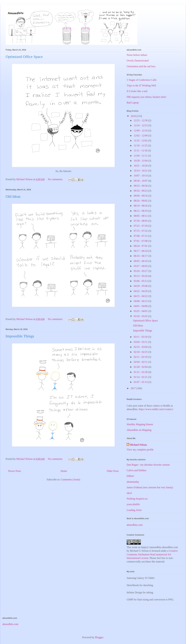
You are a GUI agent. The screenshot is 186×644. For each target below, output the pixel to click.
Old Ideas (13, 196)
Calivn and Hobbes (137, 470)
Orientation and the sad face (141, 66)
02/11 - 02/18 (141, 357)
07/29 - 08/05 (141, 221)
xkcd (129, 493)
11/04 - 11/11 (141, 156)
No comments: (56, 179)
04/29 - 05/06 (141, 286)
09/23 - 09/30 (141, 186)
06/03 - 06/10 (141, 261)
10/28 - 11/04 (141, 161)
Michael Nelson (138, 445)
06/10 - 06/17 (141, 256)
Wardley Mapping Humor (140, 424)
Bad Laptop (133, 103)
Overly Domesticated (138, 61)
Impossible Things (20, 336)
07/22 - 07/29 (141, 226)
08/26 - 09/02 (141, 201)
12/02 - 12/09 (141, 136)
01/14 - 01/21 (141, 377)
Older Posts (113, 471)
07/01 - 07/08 (141, 241)
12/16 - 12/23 (141, 125)
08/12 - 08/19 (141, 211)
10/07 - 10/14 (141, 176)
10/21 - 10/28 (141, 166)
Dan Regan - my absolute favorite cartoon (148, 465)
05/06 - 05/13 (141, 281)
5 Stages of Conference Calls (142, 80)
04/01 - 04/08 (141, 306)
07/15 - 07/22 (141, 231)
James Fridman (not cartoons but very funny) (150, 487)
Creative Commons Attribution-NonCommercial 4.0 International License (152, 554)
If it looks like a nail (137, 91)
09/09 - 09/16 (141, 196)
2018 (134, 116)
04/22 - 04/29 (141, 291)
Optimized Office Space (24, 57)
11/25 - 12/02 (141, 141)
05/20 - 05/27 (141, 271)
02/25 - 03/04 (141, 347)
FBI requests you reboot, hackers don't (146, 97)
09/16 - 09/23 (141, 191)
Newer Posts (14, 471)
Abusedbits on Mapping (139, 430)
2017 (134, 388)
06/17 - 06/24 (141, 251)
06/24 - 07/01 (141, 246)
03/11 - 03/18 (141, 337)
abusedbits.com (135, 525)
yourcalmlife (133, 504)
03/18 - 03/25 (141, 316)
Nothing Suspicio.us (137, 499)
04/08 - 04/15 (141, 301)
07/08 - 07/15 (141, 236)
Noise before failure (137, 55)
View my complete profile (140, 450)
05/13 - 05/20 (141, 276)
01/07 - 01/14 (141, 382)
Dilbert (130, 476)
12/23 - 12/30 (141, 120)
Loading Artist (134, 510)
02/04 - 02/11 (141, 362)
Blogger (99, 637)
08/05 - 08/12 (141, 216)
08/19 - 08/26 (141, 206)
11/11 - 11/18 (141, 151)
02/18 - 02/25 (141, 352)
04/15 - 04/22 (141, 296)
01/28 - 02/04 (141, 367)
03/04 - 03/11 (141, 342)
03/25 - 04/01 (141, 311)
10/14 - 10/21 (141, 171)
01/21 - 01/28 (141, 372)
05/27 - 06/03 (141, 266)
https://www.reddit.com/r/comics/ (156, 409)
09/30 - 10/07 (141, 181)
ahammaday (133, 482)
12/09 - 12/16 (141, 131)
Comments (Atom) (70, 480)
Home (64, 471)
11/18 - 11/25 (141, 146)
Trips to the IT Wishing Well (141, 86)
